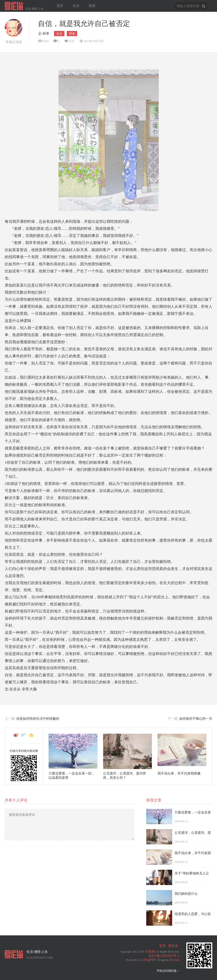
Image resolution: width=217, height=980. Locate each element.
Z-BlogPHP (148, 960)
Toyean (174, 960)
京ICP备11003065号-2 (164, 956)
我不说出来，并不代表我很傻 (179, 773)
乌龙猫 (150, 952)
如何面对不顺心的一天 (196, 719)
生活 (76, 6)
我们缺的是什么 (186, 894)
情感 (92, 6)
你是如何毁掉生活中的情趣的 (38, 719)
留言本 (173, 946)
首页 (60, 6)
